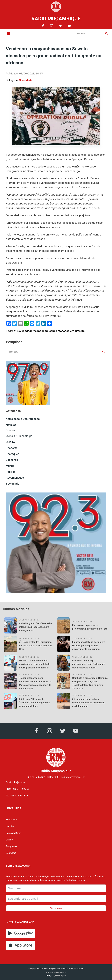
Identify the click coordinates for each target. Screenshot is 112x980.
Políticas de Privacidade (56, 972)
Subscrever (56, 908)
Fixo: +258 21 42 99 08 (18, 789)
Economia (12, 460)
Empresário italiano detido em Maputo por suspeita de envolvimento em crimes (89, 646)
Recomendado (15, 478)
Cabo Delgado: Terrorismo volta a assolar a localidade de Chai (36, 646)
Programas (11, 846)
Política (11, 472)
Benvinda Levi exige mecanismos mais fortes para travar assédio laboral (89, 664)
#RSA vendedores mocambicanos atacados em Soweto (49, 331)
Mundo (10, 466)
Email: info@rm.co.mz (17, 782)
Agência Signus (59, 975)
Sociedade (26, 80)
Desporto (12, 448)
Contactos (11, 853)
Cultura (10, 442)
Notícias (11, 425)
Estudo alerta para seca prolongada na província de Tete (90, 627)
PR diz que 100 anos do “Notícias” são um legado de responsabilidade (35, 703)
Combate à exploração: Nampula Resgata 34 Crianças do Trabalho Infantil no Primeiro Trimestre (90, 683)
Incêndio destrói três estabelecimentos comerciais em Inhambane (89, 703)
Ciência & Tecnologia (19, 436)
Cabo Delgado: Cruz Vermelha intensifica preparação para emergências (36, 627)
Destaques (13, 454)
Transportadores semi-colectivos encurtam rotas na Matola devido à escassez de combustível (35, 683)
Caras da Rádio (13, 833)
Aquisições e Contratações (23, 419)
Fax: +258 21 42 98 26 (17, 796)
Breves (10, 430)
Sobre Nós (11, 820)
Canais (9, 840)
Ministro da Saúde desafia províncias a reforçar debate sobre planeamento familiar (35, 664)
